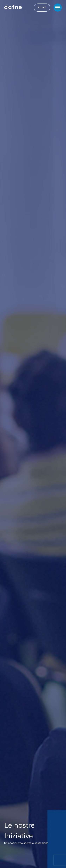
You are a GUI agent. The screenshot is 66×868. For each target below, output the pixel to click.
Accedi (42, 8)
